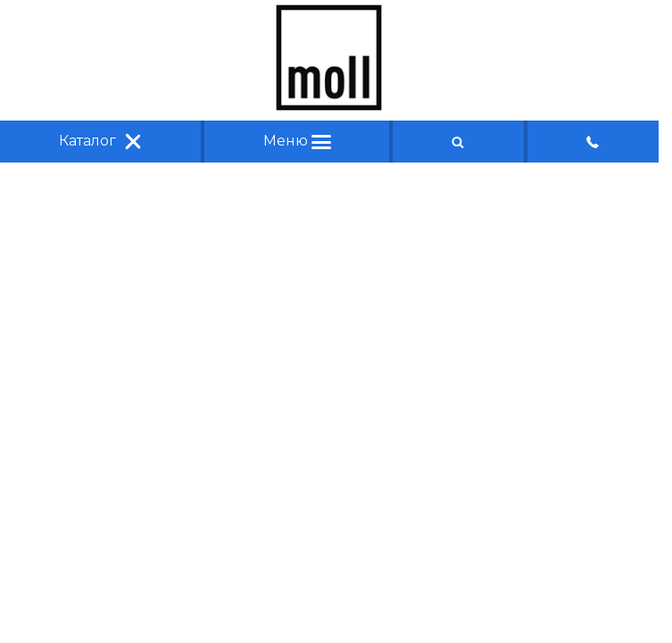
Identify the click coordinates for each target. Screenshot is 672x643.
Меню (297, 141)
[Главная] (329, 106)
